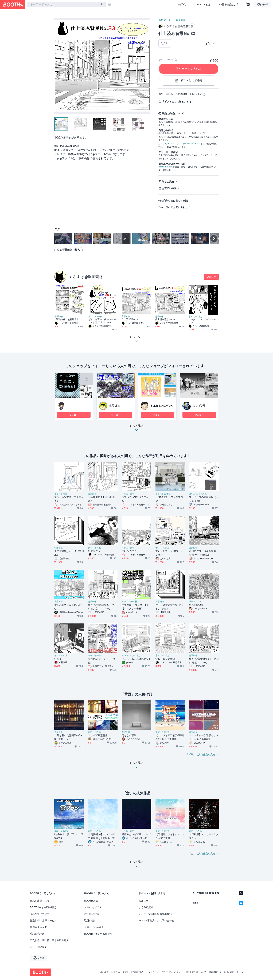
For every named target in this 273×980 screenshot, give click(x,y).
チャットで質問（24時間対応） (156, 914)
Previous (57, 66)
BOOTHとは (203, 5)
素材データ (165, 20)
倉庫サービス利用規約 (133, 972)
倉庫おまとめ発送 (94, 927)
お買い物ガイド (93, 907)
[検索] (102, 5)
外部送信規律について (196, 972)
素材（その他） (96, 317)
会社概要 (104, 972)
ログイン (183, 5)
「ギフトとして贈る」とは (177, 102)
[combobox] (66, 5)
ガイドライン (153, 972)
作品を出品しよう (229, 5)
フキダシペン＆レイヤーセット (202, 321)
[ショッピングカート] (248, 5)
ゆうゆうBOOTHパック (194, 144)
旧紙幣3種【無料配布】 (67, 319)
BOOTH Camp (38, 947)
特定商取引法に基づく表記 (173, 201)
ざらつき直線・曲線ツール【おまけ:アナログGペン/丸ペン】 (102, 321)
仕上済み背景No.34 (165, 319)
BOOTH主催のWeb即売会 (98, 934)
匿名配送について (40, 914)
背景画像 (181, 20)
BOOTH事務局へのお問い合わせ (156, 920)
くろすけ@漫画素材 (86, 277)
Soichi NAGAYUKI (162, 406)
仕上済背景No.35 (130, 319)
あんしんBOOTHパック (169, 144)
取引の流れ (168, 182)
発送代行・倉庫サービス (43, 920)
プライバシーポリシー (172, 972)
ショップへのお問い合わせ (173, 207)
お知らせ (143, 901)
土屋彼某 (115, 406)
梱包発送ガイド (38, 927)
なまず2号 (199, 406)
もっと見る (136, 429)
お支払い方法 (169, 188)
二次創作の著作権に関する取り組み (49, 940)
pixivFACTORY (165, 167)
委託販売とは (37, 934)
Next (147, 66)
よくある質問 (146, 907)
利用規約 (116, 972)
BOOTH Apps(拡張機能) (43, 907)
